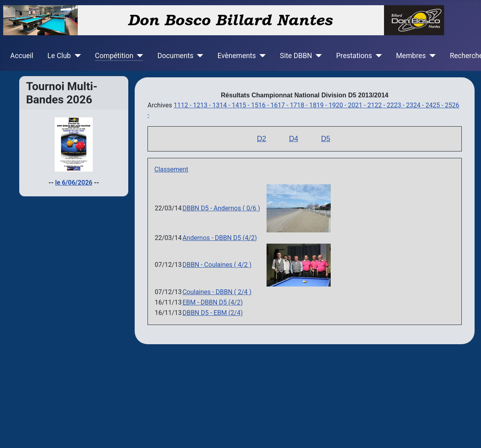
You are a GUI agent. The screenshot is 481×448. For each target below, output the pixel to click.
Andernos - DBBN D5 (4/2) (220, 238)
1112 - (183, 105)
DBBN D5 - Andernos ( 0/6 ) (221, 208)
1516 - (261, 105)
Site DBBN (296, 56)
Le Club (59, 56)
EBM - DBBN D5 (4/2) (212, 302)
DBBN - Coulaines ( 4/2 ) (217, 265)
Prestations (354, 56)
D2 (262, 139)
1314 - (222, 105)
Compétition (114, 56)
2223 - (396, 105)
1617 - (280, 105)
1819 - (319, 105)
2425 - (435, 105)
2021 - (358, 105)
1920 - (338, 105)
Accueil (22, 56)
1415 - (241, 105)
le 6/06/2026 (74, 183)
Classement (171, 169)
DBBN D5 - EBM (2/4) (212, 313)
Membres (411, 56)
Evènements (236, 56)
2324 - (416, 105)
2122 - (377, 105)
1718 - (299, 105)
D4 (294, 139)
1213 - (202, 105)
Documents (176, 56)
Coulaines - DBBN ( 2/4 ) (217, 292)
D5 (326, 139)
